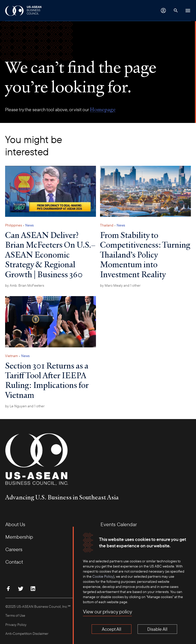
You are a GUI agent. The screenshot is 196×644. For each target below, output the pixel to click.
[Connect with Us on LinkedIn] (33, 589)
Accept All (112, 629)
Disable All (157, 629)
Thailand (107, 225)
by (25, 285)
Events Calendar (119, 524)
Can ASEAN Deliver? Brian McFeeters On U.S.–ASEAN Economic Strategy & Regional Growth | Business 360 (50, 255)
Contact (14, 562)
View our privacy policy (107, 612)
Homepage (103, 109)
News (29, 225)
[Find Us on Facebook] (8, 589)
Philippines (14, 225)
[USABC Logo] (24, 10)
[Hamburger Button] (188, 10)
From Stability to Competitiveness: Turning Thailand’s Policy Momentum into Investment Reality (145, 255)
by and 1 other (120, 285)
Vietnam (11, 356)
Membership (19, 537)
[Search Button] (176, 10)
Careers (14, 549)
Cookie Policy (103, 576)
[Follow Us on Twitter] (21, 589)
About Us (15, 524)
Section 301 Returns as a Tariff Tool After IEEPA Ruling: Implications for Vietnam (47, 380)
